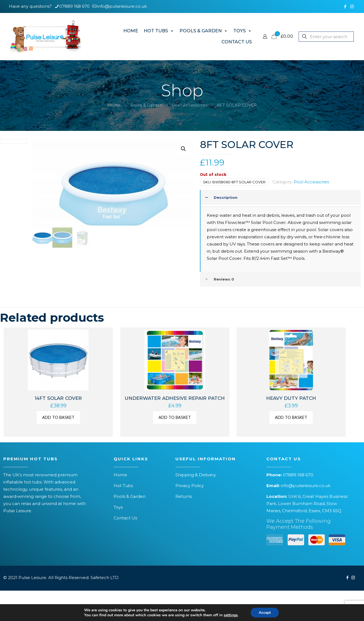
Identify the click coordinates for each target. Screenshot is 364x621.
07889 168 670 (298, 475)
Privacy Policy (190, 486)
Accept (265, 612)
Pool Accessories (190, 105)
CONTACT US (237, 42)
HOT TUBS (159, 31)
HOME (131, 31)
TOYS (243, 31)
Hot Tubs (123, 486)
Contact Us (125, 518)
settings (230, 615)
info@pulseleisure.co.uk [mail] (122, 6)
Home (114, 105)
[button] (184, 149)
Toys (118, 507)
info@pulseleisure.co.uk (306, 486)
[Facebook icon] (345, 6)
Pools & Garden (146, 105)
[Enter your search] (326, 37)
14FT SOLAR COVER (58, 398)
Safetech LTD (105, 578)
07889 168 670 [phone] (74, 6)
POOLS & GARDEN (204, 31)
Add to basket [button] (58, 417)
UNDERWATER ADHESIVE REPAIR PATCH (175, 398)
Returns (184, 496)
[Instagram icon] (352, 6)
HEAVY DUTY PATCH (291, 398)
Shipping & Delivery (196, 475)
